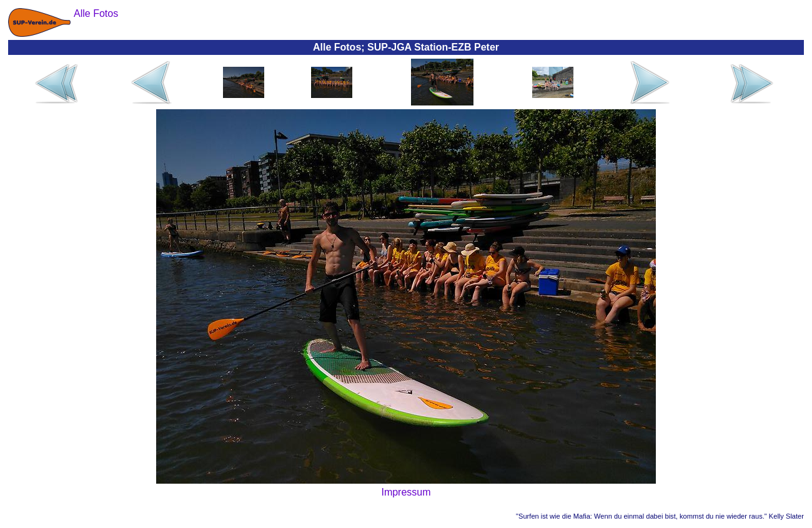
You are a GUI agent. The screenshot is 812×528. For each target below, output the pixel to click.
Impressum (406, 492)
